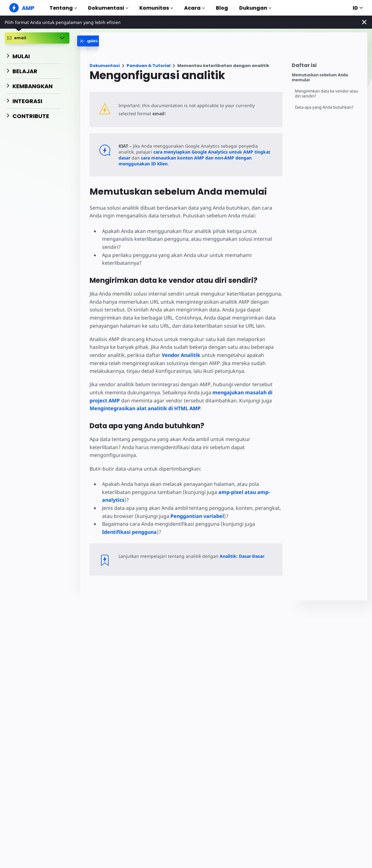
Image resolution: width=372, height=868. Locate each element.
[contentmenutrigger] (326, 67)
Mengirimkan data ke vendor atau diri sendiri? (327, 94)
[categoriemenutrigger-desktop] (101, 41)
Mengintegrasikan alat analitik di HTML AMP (145, 408)
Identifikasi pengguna (129, 524)
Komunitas (156, 8)
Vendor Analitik (180, 355)
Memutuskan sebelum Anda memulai (320, 77)
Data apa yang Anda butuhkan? (325, 107)
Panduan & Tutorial (149, 66)
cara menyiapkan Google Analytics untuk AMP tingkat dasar (200, 152)
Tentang (63, 8)
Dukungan (255, 8)
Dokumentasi (108, 8)
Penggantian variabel (196, 508)
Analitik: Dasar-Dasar (239, 548)
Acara (194, 8)
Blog (222, 8)
